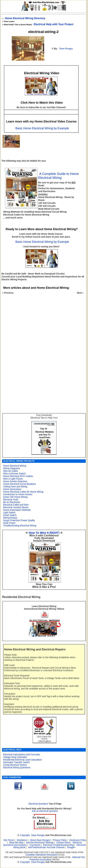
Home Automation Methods (17, 510)
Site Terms (9, 840)
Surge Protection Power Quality (19, 520)
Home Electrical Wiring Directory (25, 18)
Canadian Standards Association (42, 855)
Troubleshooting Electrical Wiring (20, 526)
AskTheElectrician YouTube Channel (46, 847)
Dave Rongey (66, 49)
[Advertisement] (43, 330)
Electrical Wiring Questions (17, 767)
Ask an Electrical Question (45, 811)
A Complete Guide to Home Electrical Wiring (59, 176)
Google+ (71, 847)
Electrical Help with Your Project (53, 24)
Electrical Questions (38, 804)
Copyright (25, 835)
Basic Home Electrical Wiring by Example (42, 128)
